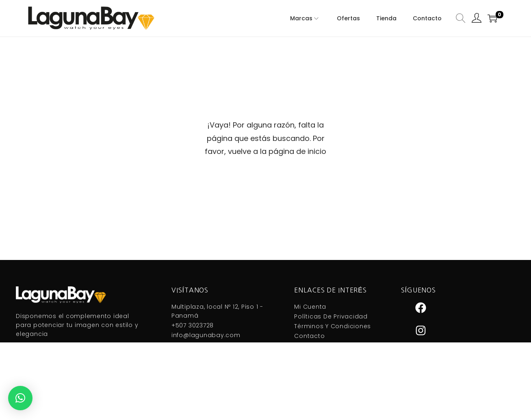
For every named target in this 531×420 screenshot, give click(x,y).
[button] (20, 398)
